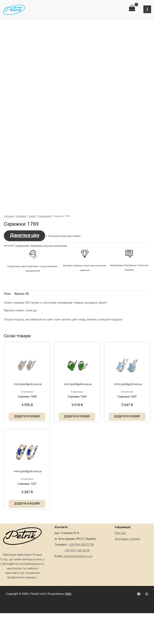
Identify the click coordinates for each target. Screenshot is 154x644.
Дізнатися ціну (25, 274)
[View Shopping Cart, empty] (132, 8)
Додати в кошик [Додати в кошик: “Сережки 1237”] (27, 543)
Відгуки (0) (22, 333)
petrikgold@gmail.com (78, 596)
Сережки (21, 255)
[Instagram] (147, 633)
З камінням (44, 255)
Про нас (120, 572)
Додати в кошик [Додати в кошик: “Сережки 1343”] (127, 455)
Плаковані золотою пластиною (49, 284)
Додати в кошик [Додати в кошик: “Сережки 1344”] (27, 455)
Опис (7, 333)
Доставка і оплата (127, 578)
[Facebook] (139, 633)
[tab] (7, 333)
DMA (68, 633)
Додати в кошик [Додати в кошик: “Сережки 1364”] (77, 455)
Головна (9, 255)
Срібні (32, 255)
